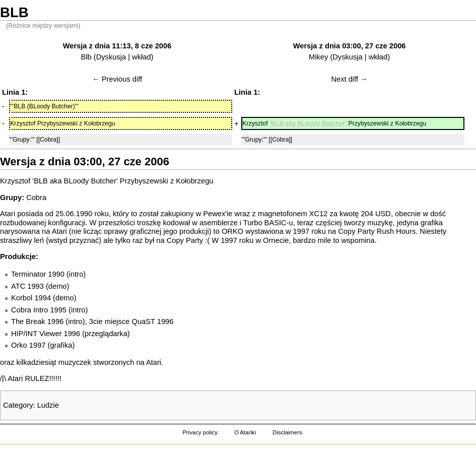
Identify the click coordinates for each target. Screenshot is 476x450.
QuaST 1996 (153, 322)
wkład (141, 57)
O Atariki (245, 432)
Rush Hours (396, 231)
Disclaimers (287, 432)
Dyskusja (111, 57)
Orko (19, 345)
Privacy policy (200, 432)
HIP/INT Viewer (36, 334)
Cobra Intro (29, 310)
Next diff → (349, 79)
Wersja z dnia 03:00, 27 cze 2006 (350, 46)
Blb (86, 57)
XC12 (319, 214)
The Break (28, 322)
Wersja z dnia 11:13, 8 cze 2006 (117, 46)
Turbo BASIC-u (268, 223)
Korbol (22, 298)
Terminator (28, 274)
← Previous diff (117, 79)
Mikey (318, 57)
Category (18, 405)
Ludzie (48, 405)
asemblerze (219, 223)
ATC (18, 286)
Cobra (36, 198)
